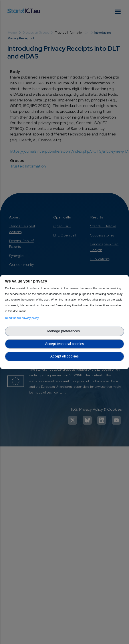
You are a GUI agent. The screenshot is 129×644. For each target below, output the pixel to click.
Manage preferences (65, 331)
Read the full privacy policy (23, 318)
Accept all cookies (64, 356)
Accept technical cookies (64, 344)
